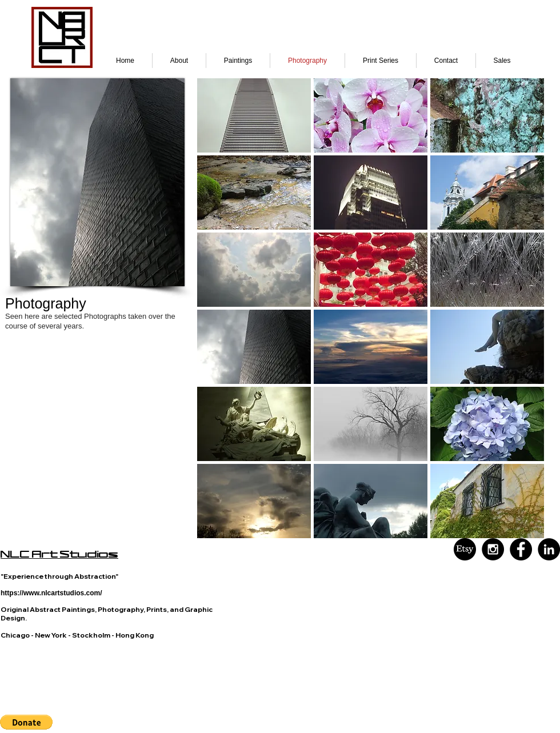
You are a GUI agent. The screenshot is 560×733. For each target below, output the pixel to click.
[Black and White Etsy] (465, 549)
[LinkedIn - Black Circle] (549, 549)
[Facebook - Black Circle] (521, 549)
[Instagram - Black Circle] (493, 549)
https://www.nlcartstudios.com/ (51, 593)
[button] (254, 115)
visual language (73, 703)
